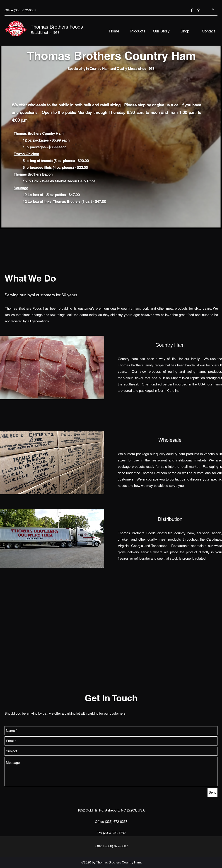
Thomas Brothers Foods (57, 27)
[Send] (212, 792)
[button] (213, 9)
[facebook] (192, 10)
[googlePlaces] (198, 10)
